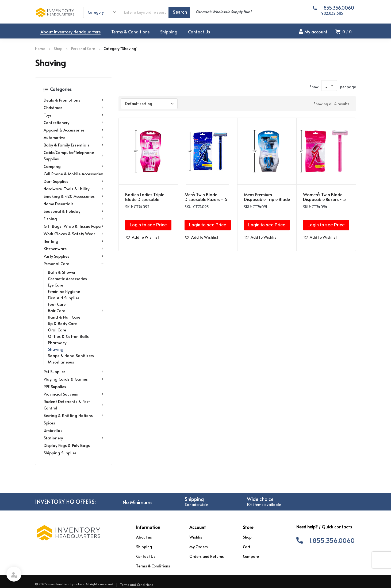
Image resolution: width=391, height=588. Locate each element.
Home (40, 49)
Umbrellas (53, 430)
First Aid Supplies (64, 298)
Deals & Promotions (74, 100)
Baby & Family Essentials (74, 145)
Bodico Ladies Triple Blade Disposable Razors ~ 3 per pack (145, 199)
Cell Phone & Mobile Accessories (74, 174)
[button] (142, 237)
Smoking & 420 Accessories (74, 196)
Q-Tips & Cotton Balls (68, 336)
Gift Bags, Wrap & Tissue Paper (74, 226)
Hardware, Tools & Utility (74, 189)
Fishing (74, 219)
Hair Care (76, 311)
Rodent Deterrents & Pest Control (74, 405)
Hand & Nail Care (64, 317)
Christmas (74, 107)
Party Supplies (74, 256)
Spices (49, 423)
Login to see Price (148, 225)
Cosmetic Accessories (67, 278)
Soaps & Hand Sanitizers (71, 355)
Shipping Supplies (60, 453)
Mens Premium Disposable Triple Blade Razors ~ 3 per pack (267, 199)
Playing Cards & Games (74, 379)
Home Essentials (74, 204)
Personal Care (83, 49)
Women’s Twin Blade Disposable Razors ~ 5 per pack (324, 199)
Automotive (74, 137)
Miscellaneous (61, 362)
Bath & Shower (62, 272)
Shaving (56, 349)
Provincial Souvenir (74, 394)
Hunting (74, 241)
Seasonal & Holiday (74, 211)
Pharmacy (57, 343)
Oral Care (57, 330)
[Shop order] (149, 104)
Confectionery (74, 122)
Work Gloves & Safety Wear (74, 234)
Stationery (74, 438)
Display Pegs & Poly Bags (67, 445)
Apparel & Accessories (74, 130)
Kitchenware (74, 249)
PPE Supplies (55, 386)
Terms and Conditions (137, 585)
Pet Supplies (74, 372)
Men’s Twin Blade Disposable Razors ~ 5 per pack (206, 199)
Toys (74, 115)
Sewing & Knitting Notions (74, 415)
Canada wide (196, 504)
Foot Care (57, 304)
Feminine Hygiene (64, 291)
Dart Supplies (74, 181)
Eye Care (55, 285)
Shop (58, 49)
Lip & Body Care (62, 323)
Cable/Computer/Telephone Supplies (74, 155)
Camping (74, 166)
